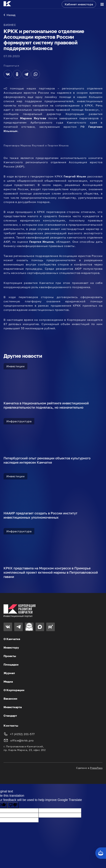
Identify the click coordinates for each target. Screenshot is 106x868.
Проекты (10, 656)
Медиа (8, 682)
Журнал (9, 673)
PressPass (96, 768)
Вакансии (10, 699)
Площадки (11, 664)
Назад (10, 15)
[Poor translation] (13, 805)
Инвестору (11, 647)
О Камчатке (12, 639)
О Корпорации (14, 690)
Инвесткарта (13, 707)
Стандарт (10, 716)
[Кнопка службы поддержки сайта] (101, 853)
